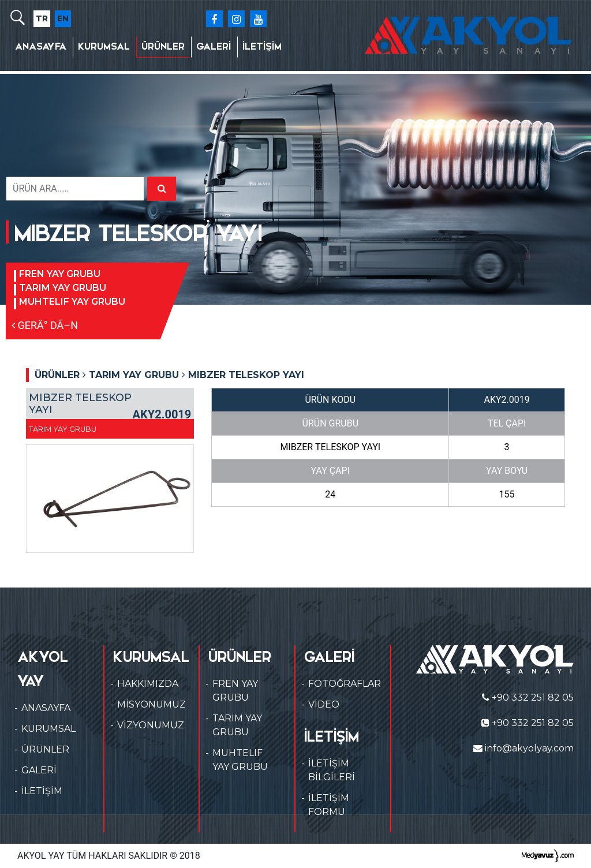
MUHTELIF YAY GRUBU (72, 302)
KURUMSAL (104, 46)
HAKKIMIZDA (148, 684)
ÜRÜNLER (163, 46)
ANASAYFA (41, 46)
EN (63, 18)
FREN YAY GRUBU (60, 274)
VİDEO (324, 704)
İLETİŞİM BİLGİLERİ (332, 770)
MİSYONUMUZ (152, 704)
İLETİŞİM (262, 46)
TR (42, 18)
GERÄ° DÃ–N (45, 325)
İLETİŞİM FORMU (329, 805)
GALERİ (214, 46)
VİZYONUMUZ (151, 725)
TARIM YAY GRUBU (63, 288)
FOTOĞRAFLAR (345, 684)
